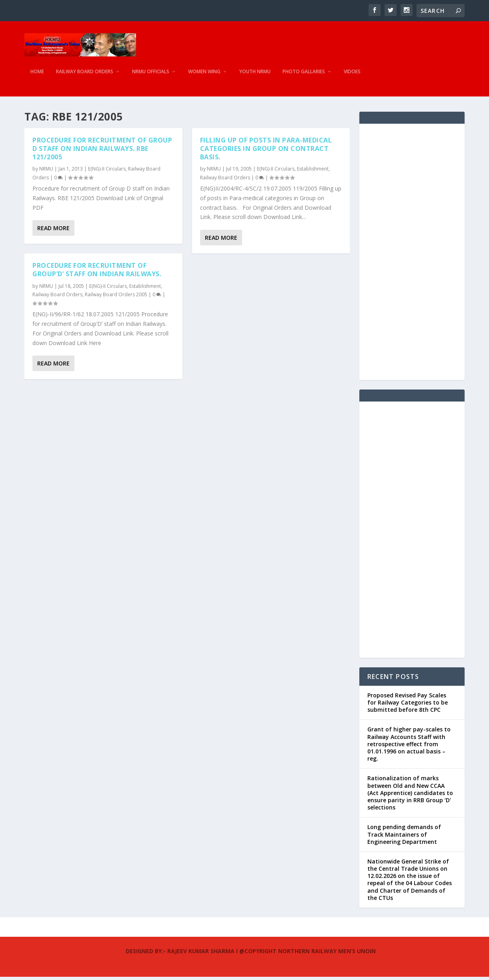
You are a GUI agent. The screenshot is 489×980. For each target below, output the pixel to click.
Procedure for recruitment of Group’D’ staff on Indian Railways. (97, 273)
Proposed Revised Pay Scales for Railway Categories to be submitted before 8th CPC (408, 706)
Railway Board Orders (85, 74)
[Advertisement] (412, 255)
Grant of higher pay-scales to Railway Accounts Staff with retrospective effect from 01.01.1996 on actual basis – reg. (409, 747)
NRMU (46, 172)
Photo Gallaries (304, 74)
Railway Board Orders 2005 (116, 298)
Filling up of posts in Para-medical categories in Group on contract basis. (266, 152)
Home (37, 74)
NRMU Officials (151, 74)
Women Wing (204, 74)
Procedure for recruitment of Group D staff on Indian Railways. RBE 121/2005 (102, 152)
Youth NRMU (255, 74)
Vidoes (352, 74)
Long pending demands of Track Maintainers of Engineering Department (404, 837)
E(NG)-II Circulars (107, 172)
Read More (53, 232)
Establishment (145, 289)
